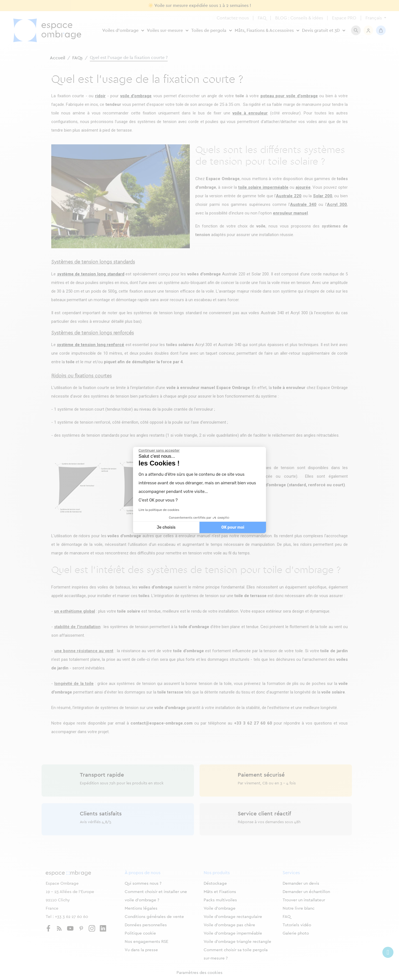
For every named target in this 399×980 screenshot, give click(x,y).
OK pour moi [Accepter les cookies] (233, 527)
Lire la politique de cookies (159, 510)
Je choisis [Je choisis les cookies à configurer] (166, 527)
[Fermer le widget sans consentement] (159, 451)
